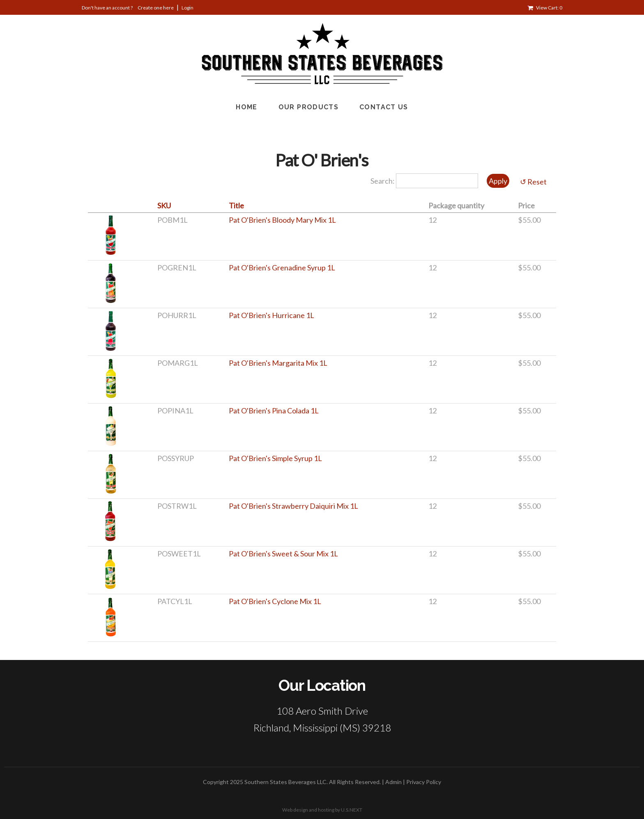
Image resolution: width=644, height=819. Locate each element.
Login (187, 8)
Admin (393, 782)
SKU (164, 205)
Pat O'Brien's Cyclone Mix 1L (275, 601)
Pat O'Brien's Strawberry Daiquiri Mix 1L (293, 506)
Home (246, 107)
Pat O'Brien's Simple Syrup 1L (275, 458)
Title (236, 205)
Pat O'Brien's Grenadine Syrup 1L (282, 268)
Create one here (156, 8)
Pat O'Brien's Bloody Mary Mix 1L (282, 220)
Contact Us (384, 107)
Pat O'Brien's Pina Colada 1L (274, 411)
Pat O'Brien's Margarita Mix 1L (278, 363)
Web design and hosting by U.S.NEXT (322, 810)
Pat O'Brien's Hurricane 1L (271, 315)
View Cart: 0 (549, 8)
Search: (383, 181)
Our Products (308, 107)
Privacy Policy (424, 782)
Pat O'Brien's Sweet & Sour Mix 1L (283, 554)
